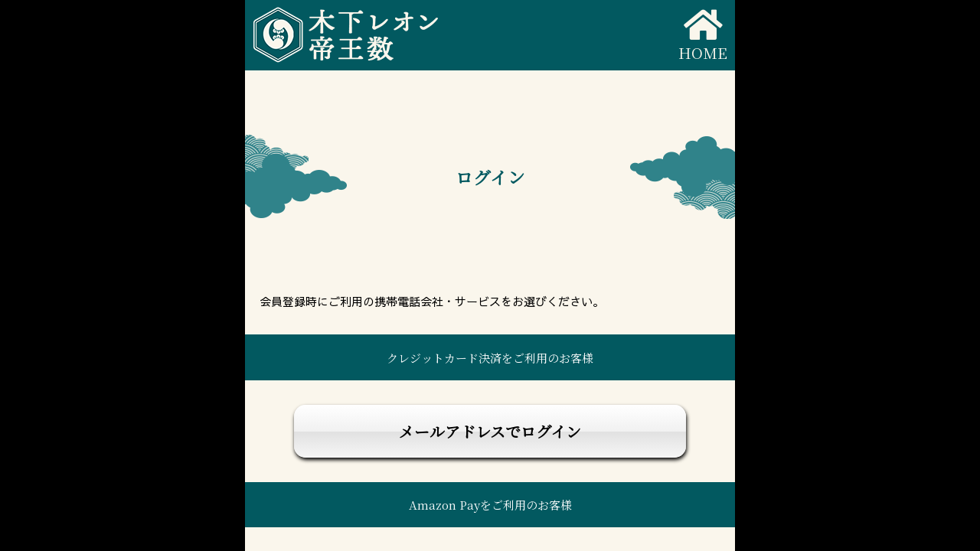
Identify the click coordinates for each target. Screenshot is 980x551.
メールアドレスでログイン (490, 431)
